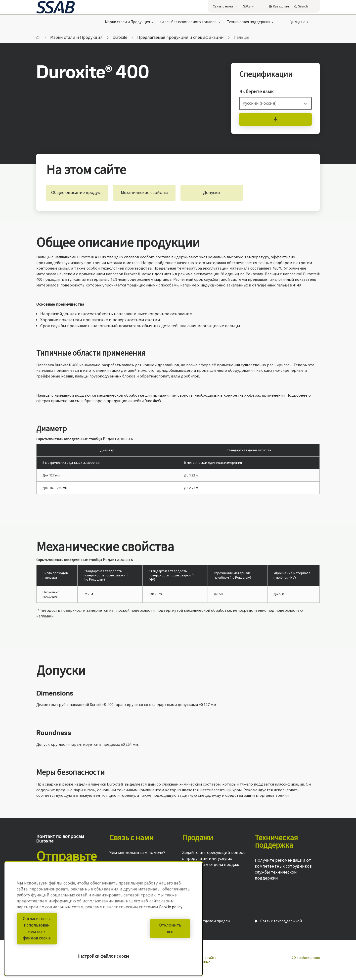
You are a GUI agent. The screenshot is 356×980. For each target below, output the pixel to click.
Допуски (212, 193)
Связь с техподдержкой (278, 921)
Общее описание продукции (80, 193)
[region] (103, 925)
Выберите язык (256, 92)
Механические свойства (145, 193)
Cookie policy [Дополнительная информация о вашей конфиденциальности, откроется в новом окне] (171, 920)
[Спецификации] (275, 119)
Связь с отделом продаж (206, 921)
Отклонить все (148, 935)
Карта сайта (207, 958)
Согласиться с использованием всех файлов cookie (59, 935)
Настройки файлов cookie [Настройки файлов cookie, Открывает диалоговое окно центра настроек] (104, 956)
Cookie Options (306, 958)
